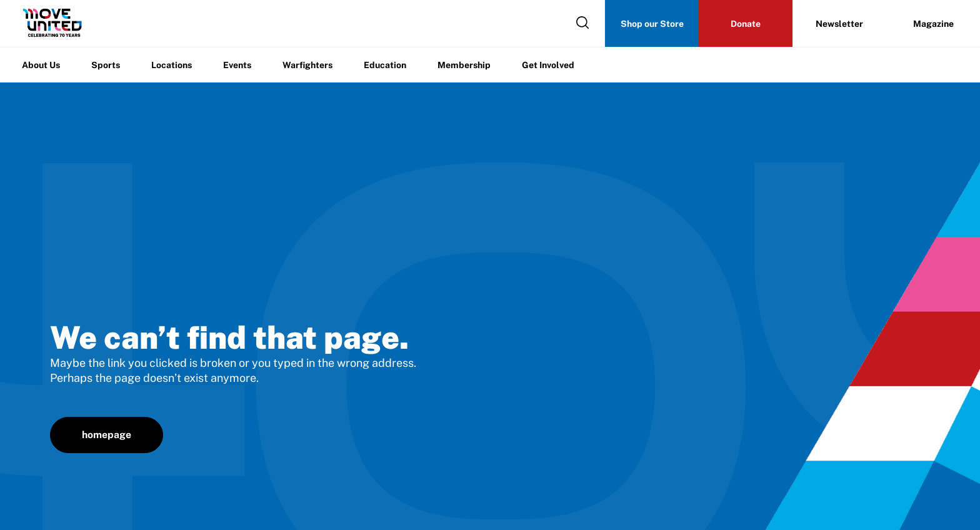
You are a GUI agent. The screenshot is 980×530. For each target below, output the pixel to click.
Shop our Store (652, 24)
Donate (746, 24)
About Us (41, 65)
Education (385, 65)
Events (237, 65)
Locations (172, 65)
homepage (107, 435)
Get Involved (548, 65)
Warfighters (307, 65)
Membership (464, 65)
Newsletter (839, 24)
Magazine (933, 24)
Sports (106, 65)
